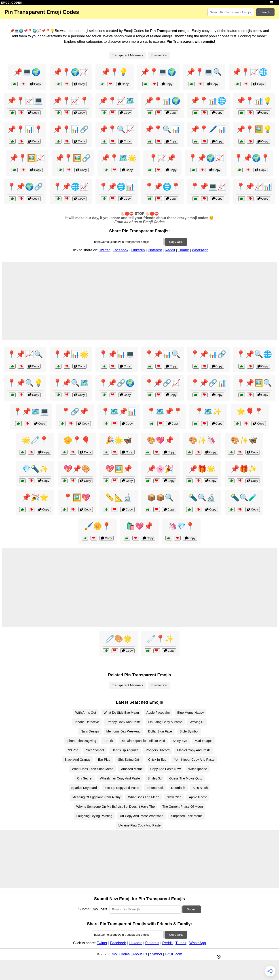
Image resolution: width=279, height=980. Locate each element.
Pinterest (155, 250)
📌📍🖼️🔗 (73, 158)
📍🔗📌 (75, 412)
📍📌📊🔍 (163, 354)
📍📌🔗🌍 (117, 383)
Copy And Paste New (165, 769)
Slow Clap (174, 797)
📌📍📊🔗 (71, 129)
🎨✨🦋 (244, 440)
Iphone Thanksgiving (81, 741)
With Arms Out (86, 713)
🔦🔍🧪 (244, 497)
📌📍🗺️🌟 (119, 158)
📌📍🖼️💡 (254, 129)
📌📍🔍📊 (163, 129)
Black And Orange (78, 760)
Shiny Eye (180, 741)
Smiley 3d (155, 778)
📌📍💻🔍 (204, 72)
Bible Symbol (189, 731)
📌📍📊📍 (25, 129)
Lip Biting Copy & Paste (165, 722)
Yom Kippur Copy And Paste (194, 760)
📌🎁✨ (244, 469)
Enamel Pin (159, 55)
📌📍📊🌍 (163, 101)
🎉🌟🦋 (119, 440)
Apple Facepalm (158, 713)
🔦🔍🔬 (202, 497)
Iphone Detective (87, 722)
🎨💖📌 (160, 440)
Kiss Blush (200, 788)
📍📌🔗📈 (163, 383)
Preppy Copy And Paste (124, 722)
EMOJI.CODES (11, 3)
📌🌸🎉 (160, 469)
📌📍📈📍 (71, 101)
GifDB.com (174, 954)
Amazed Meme (132, 769)
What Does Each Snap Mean (93, 769)
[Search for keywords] (231, 12)
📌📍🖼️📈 (27, 158)
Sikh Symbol (95, 750)
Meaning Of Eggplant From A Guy (96, 797)
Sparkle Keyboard (84, 788)
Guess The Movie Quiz (186, 778)
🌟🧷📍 (35, 440)
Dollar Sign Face (160, 731)
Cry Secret (85, 778)
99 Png (73, 750)
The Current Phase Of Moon (183, 807)
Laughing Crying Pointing (94, 816)
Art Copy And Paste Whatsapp (142, 816)
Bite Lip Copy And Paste (122, 788)
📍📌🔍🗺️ (71, 383)
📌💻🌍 (27, 72)
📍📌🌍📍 (252, 158)
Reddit (170, 250)
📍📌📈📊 (254, 187)
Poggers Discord (158, 750)
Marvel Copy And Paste (194, 750)
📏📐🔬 (119, 497)
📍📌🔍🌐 (254, 354)
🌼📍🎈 (77, 440)
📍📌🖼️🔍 (254, 383)
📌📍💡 (114, 72)
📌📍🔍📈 (117, 129)
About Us (140, 954)
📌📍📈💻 (25, 101)
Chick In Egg (157, 760)
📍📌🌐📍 (163, 187)
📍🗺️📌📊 (119, 412)
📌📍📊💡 (254, 101)
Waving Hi (197, 722)
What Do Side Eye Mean (121, 713)
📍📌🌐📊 (117, 187)
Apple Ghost (198, 797)
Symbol (156, 954)
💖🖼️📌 (119, 469)
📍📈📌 (162, 158)
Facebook (120, 250)
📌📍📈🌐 (250, 72)
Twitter (105, 250)
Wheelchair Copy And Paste (120, 778)
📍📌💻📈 (208, 187)
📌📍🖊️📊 (208, 129)
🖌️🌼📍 (98, 526)
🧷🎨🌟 (119, 639)
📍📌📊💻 (117, 354)
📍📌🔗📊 (208, 383)
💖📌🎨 (77, 469)
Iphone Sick (155, 788)
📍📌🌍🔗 (25, 187)
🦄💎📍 (181, 526)
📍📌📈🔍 (25, 354)
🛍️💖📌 (139, 526)
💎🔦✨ (35, 469)
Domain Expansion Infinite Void (143, 741)
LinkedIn (138, 250)
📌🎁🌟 (202, 469)
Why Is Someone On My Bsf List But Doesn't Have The (115, 807)
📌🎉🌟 (35, 497)
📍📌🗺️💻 (31, 412)
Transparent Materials (127, 55)
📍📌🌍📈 (206, 158)
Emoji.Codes (119, 954)
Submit (191, 909)
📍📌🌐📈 (71, 187)
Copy (36, 84)
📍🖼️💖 (77, 497)
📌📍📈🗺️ (117, 101)
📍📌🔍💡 (25, 383)
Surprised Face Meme (187, 816)
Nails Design (90, 731)
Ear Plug (104, 760)
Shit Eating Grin (129, 760)
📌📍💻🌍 (158, 72)
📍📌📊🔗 (208, 354)
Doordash (178, 788)
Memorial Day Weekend (124, 731)
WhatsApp (200, 250)
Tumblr (183, 250)
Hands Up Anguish (125, 750)
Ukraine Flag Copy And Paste (140, 825)
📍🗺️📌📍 (165, 412)
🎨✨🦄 (202, 440)
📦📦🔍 (160, 497)
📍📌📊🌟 (71, 354)
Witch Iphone (198, 769)
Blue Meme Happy (190, 713)
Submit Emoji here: (93, 909)
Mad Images (204, 741)
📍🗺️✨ (208, 412)
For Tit (108, 741)
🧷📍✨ (160, 639)
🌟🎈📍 (250, 412)
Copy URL (176, 242)
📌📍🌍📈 (71, 72)
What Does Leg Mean (144, 797)
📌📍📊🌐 (208, 101)
